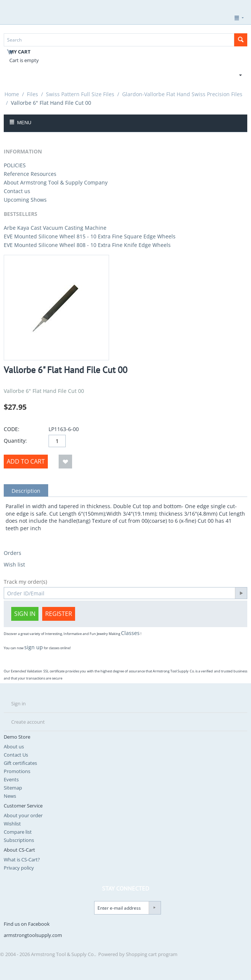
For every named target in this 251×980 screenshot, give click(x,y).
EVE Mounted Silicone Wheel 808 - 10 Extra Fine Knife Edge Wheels (87, 245)
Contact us (17, 191)
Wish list (14, 564)
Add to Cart (26, 461)
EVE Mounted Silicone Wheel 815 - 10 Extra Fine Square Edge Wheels (90, 236)
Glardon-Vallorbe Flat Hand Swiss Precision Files (182, 94)
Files (32, 94)
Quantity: (15, 441)
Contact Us (16, 755)
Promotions (17, 771)
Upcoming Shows (25, 200)
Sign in (25, 614)
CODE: (12, 429)
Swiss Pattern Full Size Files (80, 94)
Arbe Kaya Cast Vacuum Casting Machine (55, 228)
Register (59, 614)
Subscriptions (19, 840)
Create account (28, 722)
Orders (13, 553)
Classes (130, 633)
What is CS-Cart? (22, 860)
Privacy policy (19, 868)
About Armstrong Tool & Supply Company (56, 182)
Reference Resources (30, 174)
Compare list (18, 832)
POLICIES (15, 165)
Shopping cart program (152, 954)
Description (26, 491)
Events (11, 779)
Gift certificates (20, 763)
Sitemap (13, 788)
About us (14, 747)
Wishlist (12, 824)
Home (12, 94)
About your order (23, 815)
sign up (34, 647)
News (10, 796)
